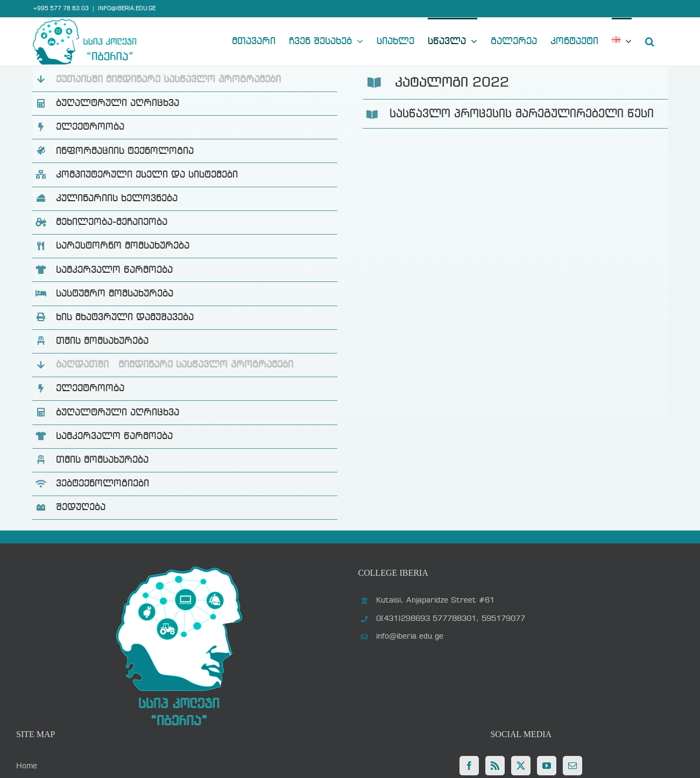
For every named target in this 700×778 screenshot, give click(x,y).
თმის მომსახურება (102, 341)
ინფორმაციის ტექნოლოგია (125, 151)
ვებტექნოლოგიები (102, 484)
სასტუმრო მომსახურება (115, 294)
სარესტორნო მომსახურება (123, 246)
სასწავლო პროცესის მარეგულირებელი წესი (522, 114)
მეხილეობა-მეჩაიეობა (112, 222)
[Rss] (495, 766)
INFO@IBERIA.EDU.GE (127, 9)
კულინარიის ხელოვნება (117, 199)
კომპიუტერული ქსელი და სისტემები (147, 175)
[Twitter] (521, 766)
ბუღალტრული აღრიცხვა (118, 103)
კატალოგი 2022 (452, 83)
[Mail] (572, 766)
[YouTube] (547, 766)
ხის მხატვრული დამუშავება (125, 317)
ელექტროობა (90, 127)
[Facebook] (469, 766)
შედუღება (81, 507)
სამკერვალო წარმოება (114, 270)
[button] (650, 40)
